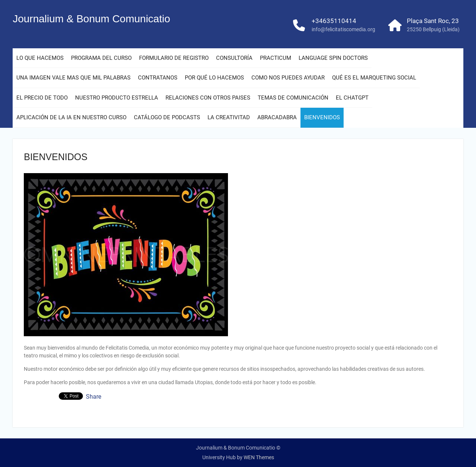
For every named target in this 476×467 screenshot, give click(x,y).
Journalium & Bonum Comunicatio (91, 19)
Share (94, 397)
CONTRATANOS (158, 78)
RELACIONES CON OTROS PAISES (208, 98)
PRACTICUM (276, 58)
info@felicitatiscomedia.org (343, 29)
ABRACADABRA (277, 117)
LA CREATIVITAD (229, 117)
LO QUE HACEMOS (40, 58)
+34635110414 (334, 21)
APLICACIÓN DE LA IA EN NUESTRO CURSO (71, 117)
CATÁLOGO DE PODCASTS (167, 117)
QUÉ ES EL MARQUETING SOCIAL (374, 78)
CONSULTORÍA (234, 58)
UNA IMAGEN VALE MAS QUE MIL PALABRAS (73, 78)
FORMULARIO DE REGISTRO (174, 58)
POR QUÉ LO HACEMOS (214, 78)
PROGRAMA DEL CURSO (101, 58)
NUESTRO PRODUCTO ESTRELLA (117, 98)
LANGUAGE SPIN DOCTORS (333, 58)
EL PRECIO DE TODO (42, 98)
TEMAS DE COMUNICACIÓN (293, 98)
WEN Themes (259, 457)
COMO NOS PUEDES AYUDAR (288, 78)
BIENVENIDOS (322, 117)
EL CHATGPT (352, 98)
